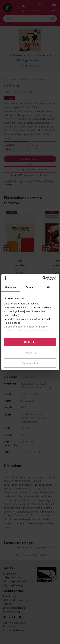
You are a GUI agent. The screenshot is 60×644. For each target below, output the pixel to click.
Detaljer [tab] (30, 287)
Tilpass (30, 352)
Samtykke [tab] (11, 287)
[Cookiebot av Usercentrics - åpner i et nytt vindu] (43, 278)
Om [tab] (49, 287)
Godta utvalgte (30, 363)
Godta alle (30, 342)
